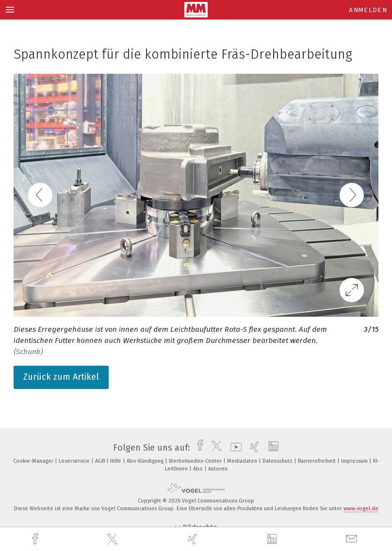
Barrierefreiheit (318, 461)
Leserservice (75, 461)
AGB (101, 461)
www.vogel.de (361, 509)
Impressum (355, 461)
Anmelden (368, 10)
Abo (199, 469)
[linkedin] (273, 539)
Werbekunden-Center (196, 461)
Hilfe (116, 461)
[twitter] (114, 539)
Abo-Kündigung (146, 461)
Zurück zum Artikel (61, 377)
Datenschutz (278, 461)
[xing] (194, 539)
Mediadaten (243, 461)
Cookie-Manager (34, 461)
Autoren (218, 469)
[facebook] (36, 539)
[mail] (353, 539)
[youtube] (234, 448)
